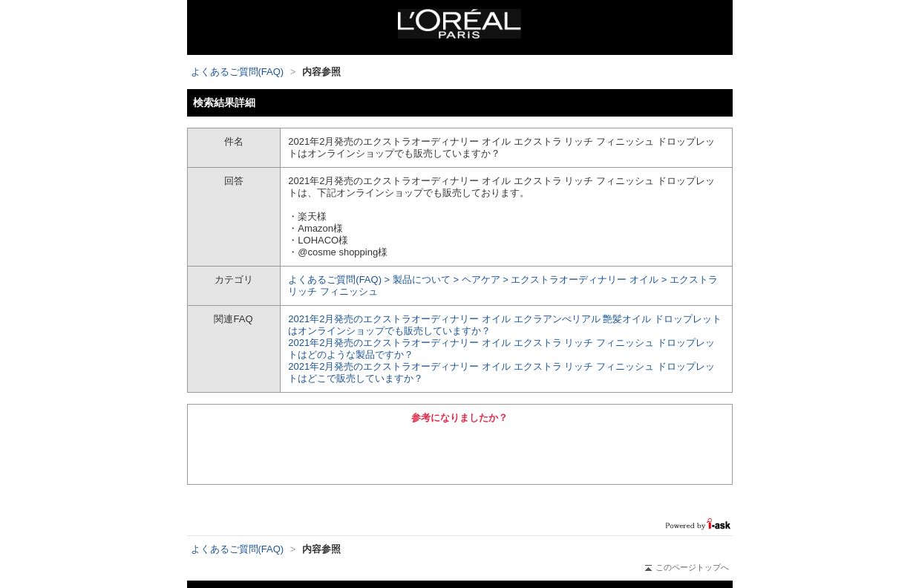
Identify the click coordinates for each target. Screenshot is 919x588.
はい (377, 452)
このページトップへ (687, 567)
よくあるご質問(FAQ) (238, 72)
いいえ (542, 452)
